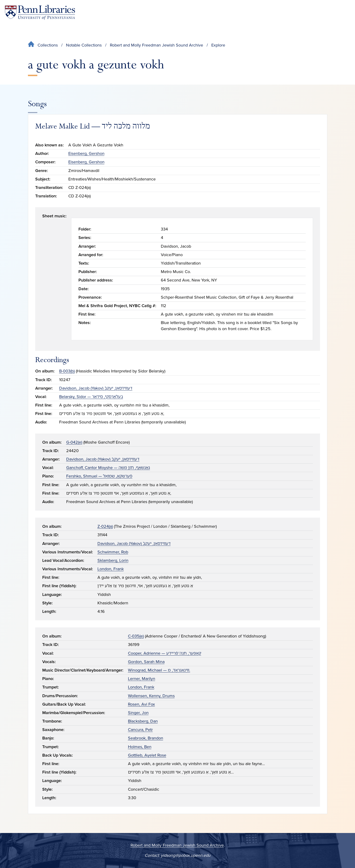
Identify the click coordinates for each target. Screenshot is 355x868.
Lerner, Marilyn (142, 679)
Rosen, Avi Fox (141, 704)
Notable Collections (84, 45)
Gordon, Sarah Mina (146, 662)
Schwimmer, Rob (113, 552)
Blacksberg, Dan (143, 721)
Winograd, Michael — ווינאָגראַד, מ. (159, 670)
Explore (218, 45)
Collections (48, 45)
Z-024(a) (105, 526)
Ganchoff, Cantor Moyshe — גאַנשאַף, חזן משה (108, 468)
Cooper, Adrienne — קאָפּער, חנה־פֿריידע (165, 653)
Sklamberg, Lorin (113, 560)
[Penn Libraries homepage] (40, 12)
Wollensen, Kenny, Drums (151, 696)
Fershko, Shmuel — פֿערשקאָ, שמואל (99, 476)
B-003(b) (67, 371)
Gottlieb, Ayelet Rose (147, 755)
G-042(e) (74, 442)
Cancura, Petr (140, 730)
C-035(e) (136, 636)
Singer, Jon (138, 713)
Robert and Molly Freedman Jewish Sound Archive (156, 45)
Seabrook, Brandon (146, 738)
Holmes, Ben (140, 747)
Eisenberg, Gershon (86, 153)
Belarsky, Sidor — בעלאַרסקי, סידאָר (91, 397)
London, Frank (111, 569)
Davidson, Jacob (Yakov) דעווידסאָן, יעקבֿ (96, 388)
